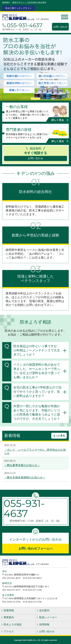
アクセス (9, 631)
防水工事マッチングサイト (18, 8)
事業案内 (9, 617)
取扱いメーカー (48, 617)
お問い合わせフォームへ (36, 549)
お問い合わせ (60, 27)
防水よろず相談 (13, 625)
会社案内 (44, 610)
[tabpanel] (35, 67)
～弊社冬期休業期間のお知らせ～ (25, 478)
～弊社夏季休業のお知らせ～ (22, 465)
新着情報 (9, 610)
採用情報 (44, 625)
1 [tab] (35, 99)
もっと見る (59, 436)
